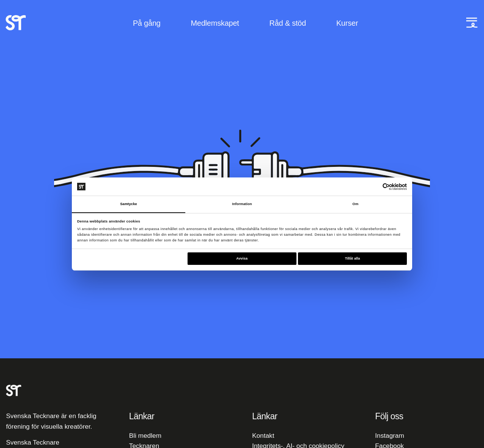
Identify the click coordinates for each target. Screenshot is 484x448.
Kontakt (263, 436)
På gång (147, 23)
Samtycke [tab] (129, 204)
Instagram (390, 436)
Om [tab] (355, 204)
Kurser (347, 23)
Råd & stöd (288, 23)
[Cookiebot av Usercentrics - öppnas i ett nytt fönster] (374, 186)
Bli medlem (145, 436)
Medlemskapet (215, 23)
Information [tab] (242, 204)
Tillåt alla (352, 259)
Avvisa (242, 259)
